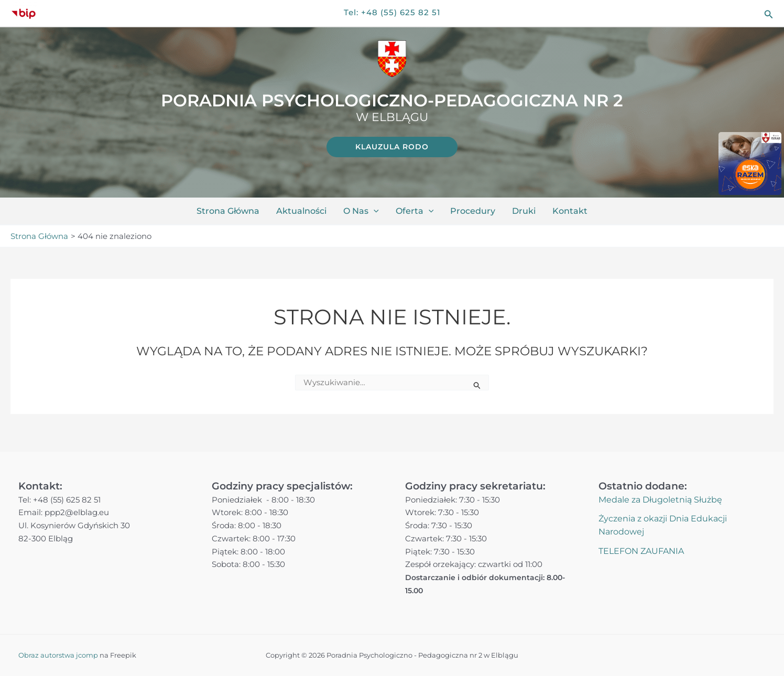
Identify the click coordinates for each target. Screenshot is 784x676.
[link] (392, 147)
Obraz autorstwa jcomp (58, 655)
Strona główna (228, 211)
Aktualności (301, 211)
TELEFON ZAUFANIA (641, 551)
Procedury (473, 211)
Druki (524, 211)
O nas (361, 211)
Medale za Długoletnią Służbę (660, 500)
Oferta (415, 211)
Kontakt (570, 211)
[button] (769, 13)
